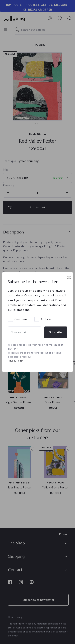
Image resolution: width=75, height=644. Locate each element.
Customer (21, 319)
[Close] (69, 278)
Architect (47, 319)
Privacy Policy (16, 361)
